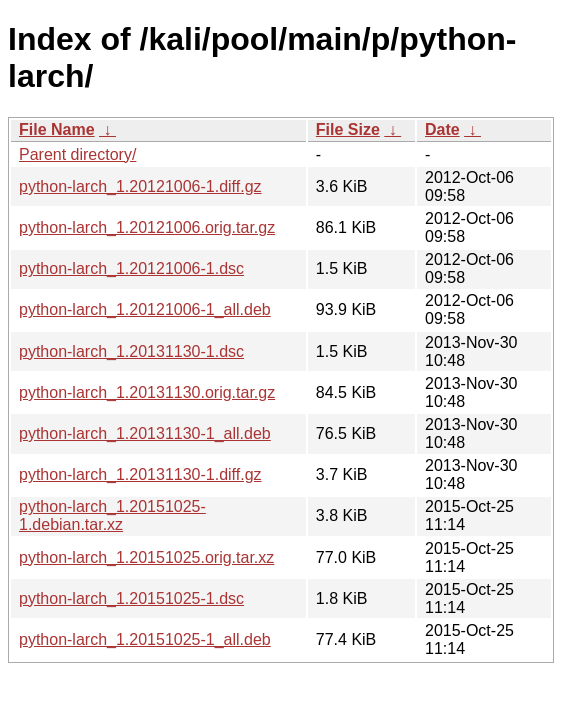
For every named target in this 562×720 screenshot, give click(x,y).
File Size (348, 129)
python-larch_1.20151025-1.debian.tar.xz (112, 515)
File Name (57, 129)
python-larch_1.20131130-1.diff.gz (140, 474)
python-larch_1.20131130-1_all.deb (145, 433)
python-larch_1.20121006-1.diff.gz (140, 186)
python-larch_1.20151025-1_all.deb (145, 639)
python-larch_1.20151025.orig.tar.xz (146, 557)
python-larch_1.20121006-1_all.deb (145, 309)
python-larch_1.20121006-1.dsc (131, 268)
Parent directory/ (77, 154)
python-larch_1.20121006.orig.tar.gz (147, 227)
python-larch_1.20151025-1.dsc (131, 598)
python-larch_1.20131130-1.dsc (131, 351)
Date (442, 129)
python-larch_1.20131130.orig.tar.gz (147, 392)
